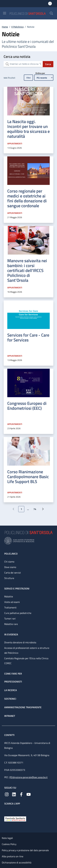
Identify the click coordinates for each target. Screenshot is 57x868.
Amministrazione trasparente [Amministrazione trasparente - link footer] (23, 707)
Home (5, 27)
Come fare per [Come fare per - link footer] (13, 674)
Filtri (28, 78)
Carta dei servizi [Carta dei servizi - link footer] (13, 573)
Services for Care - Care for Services (28, 337)
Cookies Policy (9, 844)
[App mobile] (7, 810)
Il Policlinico (17, 27)
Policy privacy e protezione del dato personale (25, 850)
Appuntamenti (15, 144)
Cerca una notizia (17, 57)
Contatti (10, 735)
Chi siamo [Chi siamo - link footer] (9, 562)
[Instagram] (7, 794)
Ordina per (40, 73)
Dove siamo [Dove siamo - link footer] (10, 567)
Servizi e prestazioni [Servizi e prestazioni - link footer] (17, 589)
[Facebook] (21, 794)
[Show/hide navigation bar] (5, 13)
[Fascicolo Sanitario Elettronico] (15, 819)
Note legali (7, 838)
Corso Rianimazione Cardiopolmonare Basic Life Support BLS (28, 477)
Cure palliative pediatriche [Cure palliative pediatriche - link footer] (18, 613)
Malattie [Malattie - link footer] (9, 596)
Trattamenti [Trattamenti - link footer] (10, 607)
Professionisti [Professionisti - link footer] (13, 682)
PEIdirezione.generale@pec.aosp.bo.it (28, 777)
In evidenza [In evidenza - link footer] (11, 634)
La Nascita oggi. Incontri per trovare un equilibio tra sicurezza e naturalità (28, 129)
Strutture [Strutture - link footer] (9, 578)
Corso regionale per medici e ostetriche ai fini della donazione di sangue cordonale (27, 198)
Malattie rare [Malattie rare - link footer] (11, 624)
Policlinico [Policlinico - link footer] (11, 554)
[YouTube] (29, 794)
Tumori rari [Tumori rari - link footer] (10, 619)
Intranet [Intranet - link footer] (10, 716)
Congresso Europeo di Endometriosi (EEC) (27, 406)
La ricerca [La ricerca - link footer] (11, 690)
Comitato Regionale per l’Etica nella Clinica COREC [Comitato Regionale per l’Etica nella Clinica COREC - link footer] (26, 661)
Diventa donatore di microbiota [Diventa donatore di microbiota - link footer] (20, 642)
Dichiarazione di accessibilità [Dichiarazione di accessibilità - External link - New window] (17, 862)
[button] (51, 13)
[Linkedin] (14, 794)
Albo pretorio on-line (13, 856)
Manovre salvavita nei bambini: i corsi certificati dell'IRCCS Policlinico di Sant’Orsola (27, 270)
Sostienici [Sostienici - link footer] (10, 699)
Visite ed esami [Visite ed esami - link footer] (12, 602)
